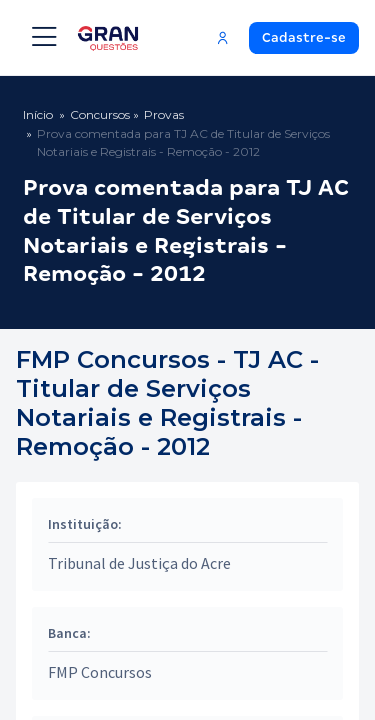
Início (38, 114)
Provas (164, 114)
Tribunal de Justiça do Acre (139, 563)
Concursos (100, 114)
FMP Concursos (100, 672)
